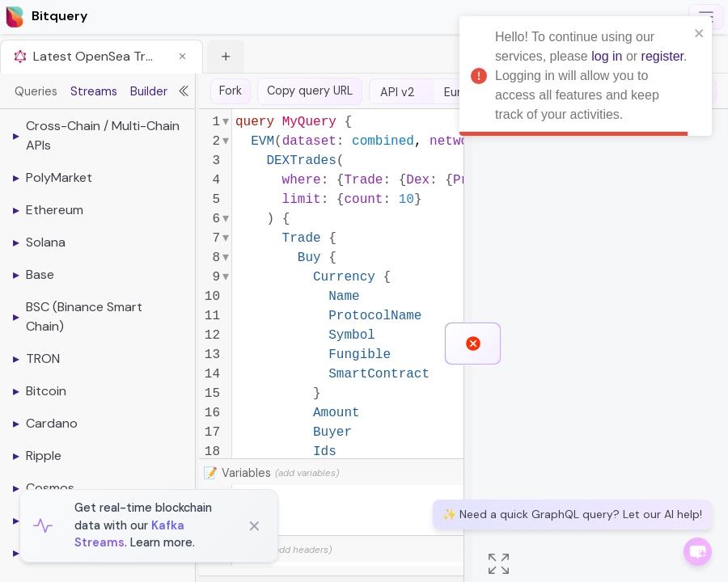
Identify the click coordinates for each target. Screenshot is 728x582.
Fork (231, 91)
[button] (178, 57)
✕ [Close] (254, 526)
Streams (94, 91)
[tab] (102, 56)
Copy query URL (310, 91)
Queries (36, 91)
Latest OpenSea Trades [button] (94, 56)
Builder (149, 91)
